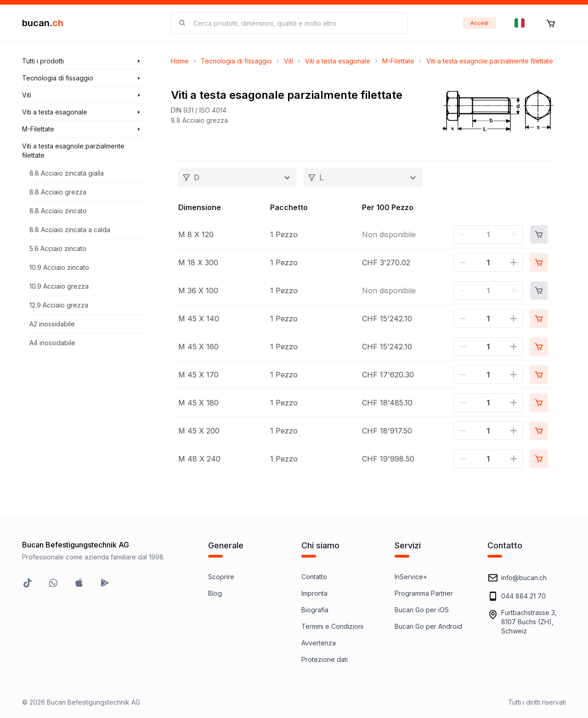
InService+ (411, 577)
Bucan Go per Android (428, 626)
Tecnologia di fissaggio (236, 61)
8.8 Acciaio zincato (58, 211)
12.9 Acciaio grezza (59, 305)
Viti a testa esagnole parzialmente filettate (490, 61)
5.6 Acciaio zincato (58, 248)
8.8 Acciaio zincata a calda (70, 230)
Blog (215, 593)
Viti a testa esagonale (338, 61)
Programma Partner (424, 593)
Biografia (315, 610)
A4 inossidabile (52, 343)
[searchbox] (295, 23)
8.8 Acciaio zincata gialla (67, 173)
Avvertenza (319, 643)
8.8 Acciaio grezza (58, 192)
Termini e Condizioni (332, 626)
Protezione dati (325, 659)
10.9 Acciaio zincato (59, 267)
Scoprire (221, 577)
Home (180, 61)
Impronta (314, 593)
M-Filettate (398, 61)
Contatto (314, 577)
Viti (288, 61)
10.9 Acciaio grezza (59, 286)
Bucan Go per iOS (422, 610)
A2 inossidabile (52, 324)
